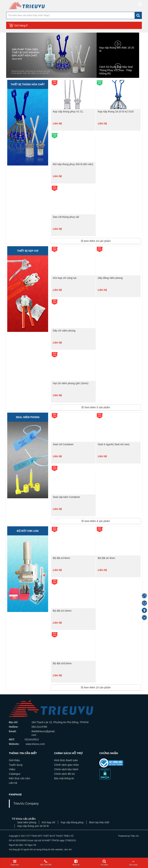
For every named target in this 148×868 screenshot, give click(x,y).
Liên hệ (13, 783)
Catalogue (15, 774)
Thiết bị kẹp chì (28, 251)
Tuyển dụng (16, 765)
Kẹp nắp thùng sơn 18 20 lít (33, 826)
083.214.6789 (39, 727)
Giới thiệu (14, 760)
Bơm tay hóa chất (99, 822)
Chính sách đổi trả (64, 774)
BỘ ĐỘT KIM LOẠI (28, 531)
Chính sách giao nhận (66, 765)
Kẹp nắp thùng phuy (72, 822)
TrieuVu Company (26, 804)
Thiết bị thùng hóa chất (28, 84)
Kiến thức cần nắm (20, 778)
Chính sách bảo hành (66, 769)
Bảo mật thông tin (64, 778)
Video (12, 769)
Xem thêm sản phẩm (96, 241)
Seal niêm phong (28, 417)
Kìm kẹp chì (48, 822)
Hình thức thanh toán (66, 760)
